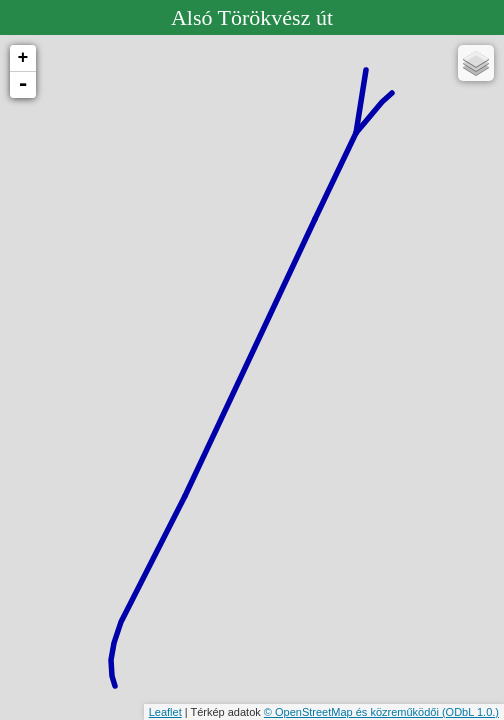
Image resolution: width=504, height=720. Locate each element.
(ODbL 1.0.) (470, 712)
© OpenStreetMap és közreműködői (353, 712)
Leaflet (165, 712)
